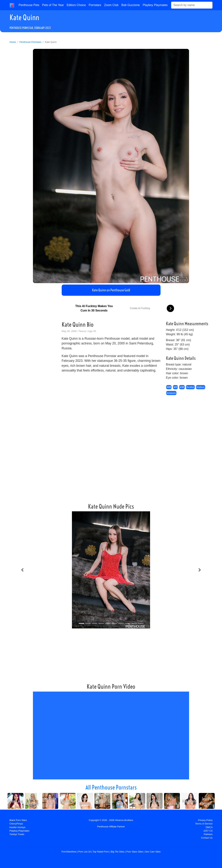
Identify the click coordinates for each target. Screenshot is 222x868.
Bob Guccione (131, 5)
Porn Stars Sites (135, 852)
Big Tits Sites (117, 852)
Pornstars (95, 5)
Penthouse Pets (29, 5)
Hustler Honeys (17, 827)
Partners (208, 834)
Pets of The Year (53, 5)
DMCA (209, 827)
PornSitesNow (69, 852)
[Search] (192, 5)
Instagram (171, 393)
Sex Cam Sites (153, 852)
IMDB (169, 387)
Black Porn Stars (18, 820)
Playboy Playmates (155, 5)
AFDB (182, 387)
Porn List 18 (84, 852)
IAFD (175, 387)
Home (13, 42)
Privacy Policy (205, 820)
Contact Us (207, 838)
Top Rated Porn (101, 852)
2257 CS (208, 831)
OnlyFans (200, 387)
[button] (22, 570)
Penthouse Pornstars (30, 42)
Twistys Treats (17, 834)
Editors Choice (76, 5)
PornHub (190, 387)
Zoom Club (111, 5)
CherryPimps (16, 824)
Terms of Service (204, 824)
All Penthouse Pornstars (111, 787)
